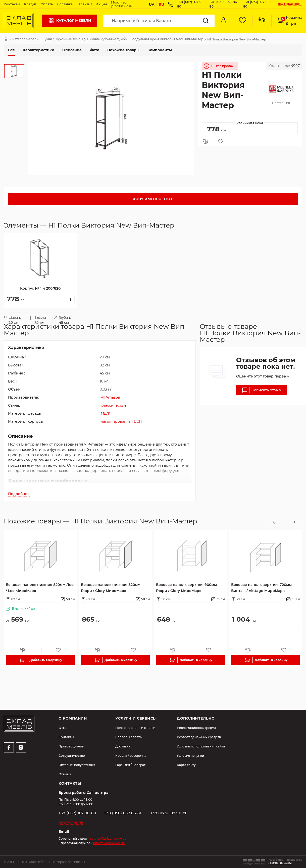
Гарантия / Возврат (130, 765)
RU (161, 5)
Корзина (290, 21)
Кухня (47, 39)
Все (11, 50)
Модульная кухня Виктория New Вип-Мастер (167, 39)
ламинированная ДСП (121, 421)
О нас (63, 728)
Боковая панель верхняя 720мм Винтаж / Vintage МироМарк (261, 588)
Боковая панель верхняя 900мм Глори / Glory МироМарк (186, 588)
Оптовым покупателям (77, 765)
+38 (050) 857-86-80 (123, 813)
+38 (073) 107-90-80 (169, 813)
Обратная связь (290, 4)
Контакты (12, 4)
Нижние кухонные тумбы (107, 39)
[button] (275, 522)
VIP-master (111, 397)
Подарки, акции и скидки (135, 728)
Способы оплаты (129, 737)
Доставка (65, 4)
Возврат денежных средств (199, 737)
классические (114, 405)
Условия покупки (190, 756)
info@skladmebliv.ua (109, 843)
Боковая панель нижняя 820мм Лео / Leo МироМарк (40, 588)
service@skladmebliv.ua (108, 838)
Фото (94, 50)
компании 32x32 (281, 863)
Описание (72, 50)
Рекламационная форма (196, 728)
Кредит (30, 4)
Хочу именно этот (153, 199)
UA (152, 5)
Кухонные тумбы (69, 39)
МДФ (105, 413)
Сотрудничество (72, 756)
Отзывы (65, 774)
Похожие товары (123, 50)
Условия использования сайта (201, 746)
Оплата (47, 4)
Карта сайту (186, 765)
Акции (101, 4)
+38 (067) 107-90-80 (77, 813)
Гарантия (84, 4)
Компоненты (160, 50)
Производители (71, 746)
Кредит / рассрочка (131, 756)
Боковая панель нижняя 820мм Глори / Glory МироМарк (111, 588)
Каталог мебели (70, 21)
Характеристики (39, 50)
